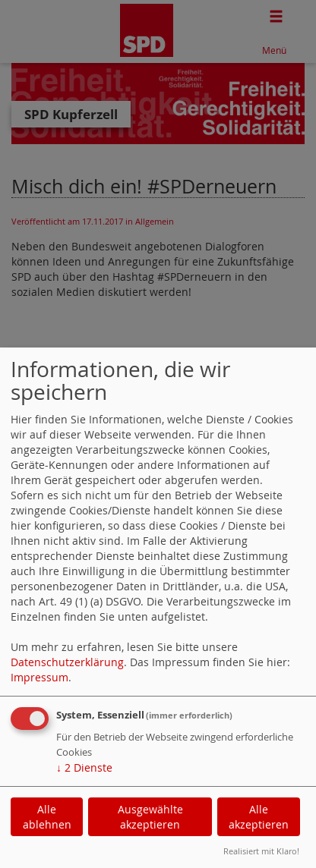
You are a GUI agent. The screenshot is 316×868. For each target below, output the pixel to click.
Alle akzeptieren (259, 817)
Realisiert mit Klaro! (261, 851)
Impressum (39, 677)
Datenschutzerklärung (67, 662)
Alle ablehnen (47, 817)
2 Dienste (84, 767)
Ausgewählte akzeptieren (150, 817)
